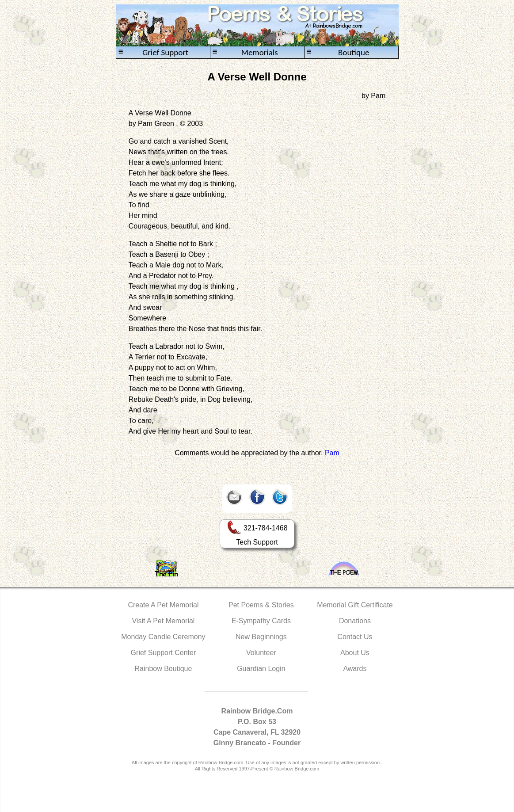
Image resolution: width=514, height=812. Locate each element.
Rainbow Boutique (163, 669)
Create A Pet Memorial (163, 605)
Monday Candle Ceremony (163, 637)
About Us (355, 653)
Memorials (245, 52)
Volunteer (261, 653)
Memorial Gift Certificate (355, 605)
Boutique (338, 52)
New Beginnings (261, 637)
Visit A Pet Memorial (163, 621)
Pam (332, 453)
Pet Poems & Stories (261, 605)
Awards (355, 669)
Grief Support (154, 52)
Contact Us (355, 637)
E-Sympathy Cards (261, 621)
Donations (355, 621)
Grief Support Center (164, 653)
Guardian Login (261, 669)
